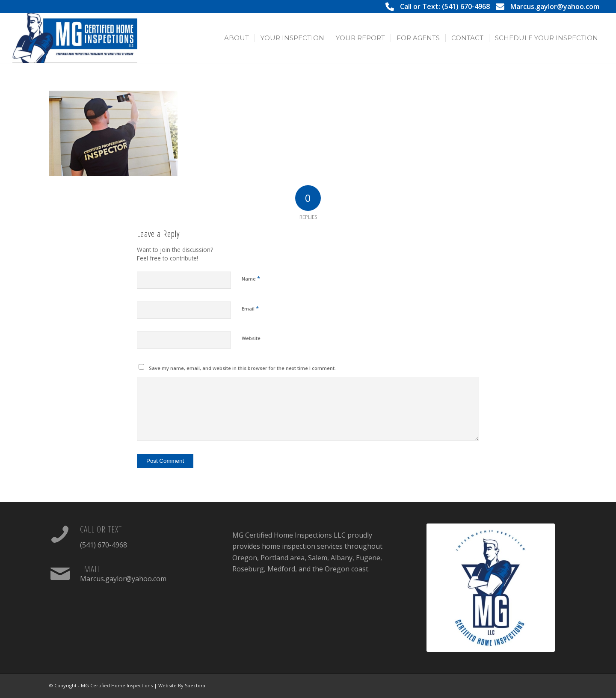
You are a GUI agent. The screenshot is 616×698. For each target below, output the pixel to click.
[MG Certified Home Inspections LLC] (75, 38)
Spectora (195, 685)
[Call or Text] (60, 534)
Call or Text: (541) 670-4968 (445, 6)
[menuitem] (237, 38)
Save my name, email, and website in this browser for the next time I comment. (242, 368)
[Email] (60, 574)
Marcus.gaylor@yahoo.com (555, 6)
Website (251, 338)
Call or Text (101, 529)
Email (250, 308)
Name (251, 278)
